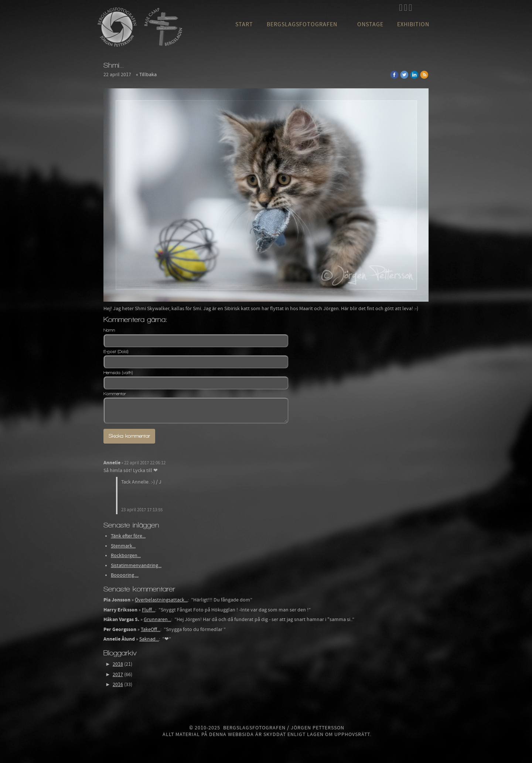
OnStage (370, 24)
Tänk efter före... (128, 536)
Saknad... (149, 639)
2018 (118, 664)
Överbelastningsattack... (161, 600)
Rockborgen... (126, 556)
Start (244, 24)
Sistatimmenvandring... (136, 566)
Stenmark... (123, 546)
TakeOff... (151, 630)
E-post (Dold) (116, 352)
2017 (118, 675)
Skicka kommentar (129, 436)
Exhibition (413, 24)
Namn (109, 330)
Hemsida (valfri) (118, 373)
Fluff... (149, 610)
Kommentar (115, 394)
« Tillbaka (146, 75)
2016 (118, 685)
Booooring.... (125, 575)
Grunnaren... (157, 620)
